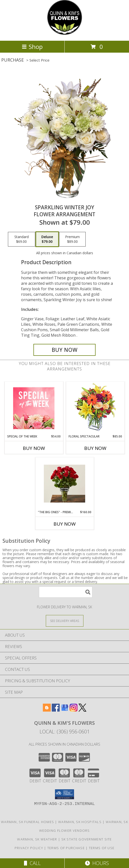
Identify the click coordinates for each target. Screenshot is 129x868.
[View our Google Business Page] (65, 710)
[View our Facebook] (56, 710)
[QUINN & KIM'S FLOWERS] (65, 33)
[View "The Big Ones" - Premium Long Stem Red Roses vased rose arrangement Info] (64, 484)
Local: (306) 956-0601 (65, 732)
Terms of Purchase (66, 848)
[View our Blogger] (47, 710)
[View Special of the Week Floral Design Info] (34, 408)
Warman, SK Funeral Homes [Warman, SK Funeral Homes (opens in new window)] (27, 822)
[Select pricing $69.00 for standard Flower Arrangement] (22, 239)
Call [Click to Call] (32, 863)
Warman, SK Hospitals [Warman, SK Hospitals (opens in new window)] (80, 822)
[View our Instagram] (74, 710)
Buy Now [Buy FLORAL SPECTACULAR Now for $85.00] (95, 448)
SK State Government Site (87, 839)
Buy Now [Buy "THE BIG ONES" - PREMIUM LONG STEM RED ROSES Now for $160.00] (65, 524)
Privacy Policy (29, 848)
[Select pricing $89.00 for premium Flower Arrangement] (72, 239)
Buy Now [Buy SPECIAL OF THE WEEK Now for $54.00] (34, 448)
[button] (64, 794)
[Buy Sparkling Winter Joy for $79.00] (64, 350)
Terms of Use (102, 848)
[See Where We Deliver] (65, 621)
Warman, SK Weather (37, 839)
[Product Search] (66, 592)
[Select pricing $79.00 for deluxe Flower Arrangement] (47, 239)
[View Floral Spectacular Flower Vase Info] (95, 408)
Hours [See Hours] (97, 863)
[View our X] (82, 710)
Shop (32, 47)
